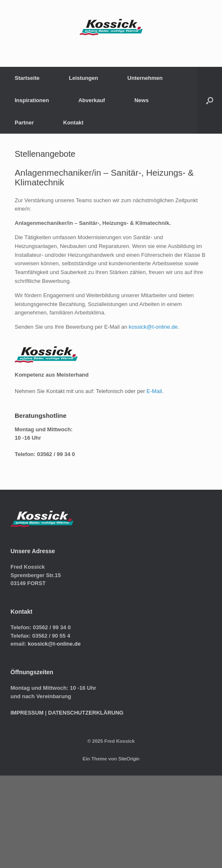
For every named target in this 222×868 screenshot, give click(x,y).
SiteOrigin (129, 759)
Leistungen (83, 78)
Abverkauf (92, 100)
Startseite (27, 78)
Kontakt (73, 123)
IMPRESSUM (27, 713)
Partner (24, 123)
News (141, 100)
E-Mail (154, 391)
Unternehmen (145, 78)
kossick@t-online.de (153, 327)
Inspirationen (32, 100)
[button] (210, 100)
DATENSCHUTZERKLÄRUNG (86, 713)
